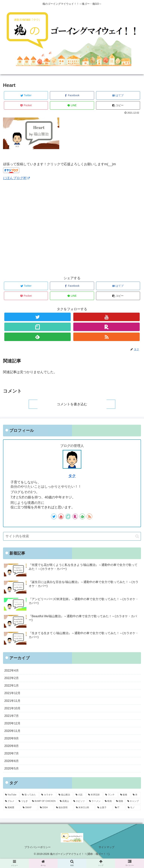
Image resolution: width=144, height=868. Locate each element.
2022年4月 (12, 671)
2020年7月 (12, 761)
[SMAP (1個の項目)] (29, 816)
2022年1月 (12, 687)
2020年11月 (13, 736)
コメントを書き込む (72, 404)
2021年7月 (12, 720)
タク (72, 476)
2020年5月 (12, 777)
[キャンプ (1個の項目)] (133, 810)
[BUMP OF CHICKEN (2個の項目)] (44, 810)
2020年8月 (12, 752)
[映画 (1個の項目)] (108, 810)
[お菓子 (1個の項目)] (104, 816)
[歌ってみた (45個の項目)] (30, 804)
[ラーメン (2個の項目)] (95, 810)
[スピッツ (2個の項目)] (79, 810)
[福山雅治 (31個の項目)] (65, 804)
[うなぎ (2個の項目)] (23, 810)
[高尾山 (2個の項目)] (64, 810)
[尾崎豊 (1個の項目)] (12, 816)
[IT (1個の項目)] (119, 816)
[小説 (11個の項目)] (80, 804)
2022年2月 (12, 679)
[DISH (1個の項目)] (46, 816)
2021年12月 (13, 695)
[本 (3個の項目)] (136, 804)
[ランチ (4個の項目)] (111, 804)
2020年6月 (12, 769)
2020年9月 (12, 744)
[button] (137, 536)
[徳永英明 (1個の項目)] (64, 816)
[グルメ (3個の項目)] (10, 810)
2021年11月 (13, 703)
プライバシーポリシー (37, 856)
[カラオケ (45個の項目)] (48, 804)
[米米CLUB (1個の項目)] (85, 816)
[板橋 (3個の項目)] (124, 804)
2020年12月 (13, 728)
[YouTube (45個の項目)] (11, 804)
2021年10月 (13, 712)
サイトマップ (106, 856)
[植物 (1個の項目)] (120, 810)
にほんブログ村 (16, 178)
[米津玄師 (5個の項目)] (95, 804)
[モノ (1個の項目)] (133, 816)
